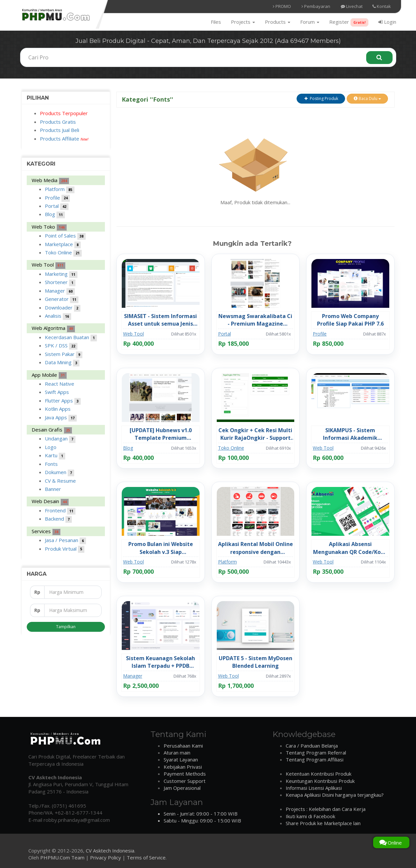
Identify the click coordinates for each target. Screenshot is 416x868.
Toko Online (63, 253)
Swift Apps (57, 392)
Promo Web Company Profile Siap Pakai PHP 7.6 (350, 320)
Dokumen (60, 473)
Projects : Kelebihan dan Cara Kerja (326, 809)
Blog (55, 215)
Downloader (63, 308)
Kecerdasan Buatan (71, 338)
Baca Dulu (367, 98)
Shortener (60, 283)
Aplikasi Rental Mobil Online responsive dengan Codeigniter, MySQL (256, 548)
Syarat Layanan (181, 759)
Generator (62, 299)
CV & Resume (60, 481)
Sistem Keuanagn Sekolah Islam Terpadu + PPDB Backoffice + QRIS (160, 662)
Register (349, 22)
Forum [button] (310, 22)
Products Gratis (58, 122)
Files (216, 22)
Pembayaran (316, 6)
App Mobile (49, 375)
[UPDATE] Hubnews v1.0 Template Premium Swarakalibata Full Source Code (161, 434)
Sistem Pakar (64, 354)
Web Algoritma (53, 328)
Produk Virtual (65, 549)
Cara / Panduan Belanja (312, 746)
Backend (58, 519)
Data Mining (62, 363)
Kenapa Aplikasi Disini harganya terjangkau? (335, 795)
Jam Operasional (182, 788)
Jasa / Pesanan (65, 541)
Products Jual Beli (60, 130)
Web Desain (50, 502)
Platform (60, 190)
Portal (57, 206)
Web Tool (49, 265)
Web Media (50, 181)
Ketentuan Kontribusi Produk (319, 774)
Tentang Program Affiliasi (315, 759)
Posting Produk (321, 98)
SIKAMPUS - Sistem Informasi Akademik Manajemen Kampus (350, 434)
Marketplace (63, 245)
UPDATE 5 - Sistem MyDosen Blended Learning (256, 662)
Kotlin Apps (58, 409)
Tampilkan (66, 627)
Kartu (55, 456)
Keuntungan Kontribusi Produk (320, 781)
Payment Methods (185, 774)
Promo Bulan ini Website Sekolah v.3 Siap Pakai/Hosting (161, 548)
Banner (53, 489)
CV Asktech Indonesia (110, 851)
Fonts (51, 464)
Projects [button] (243, 22)
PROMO (282, 6)
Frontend (60, 511)
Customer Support (185, 781)
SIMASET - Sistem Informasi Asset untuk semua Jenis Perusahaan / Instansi (160, 320)
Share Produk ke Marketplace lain (323, 823)
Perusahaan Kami (183, 746)
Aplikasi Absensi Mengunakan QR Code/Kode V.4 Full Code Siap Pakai (350, 548)
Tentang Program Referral (316, 753)
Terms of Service (146, 857)
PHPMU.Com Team (62, 857)
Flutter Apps (63, 401)
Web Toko (49, 227)
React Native (60, 384)
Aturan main (177, 753)
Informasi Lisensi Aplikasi (314, 788)
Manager (60, 291)
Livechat (352, 6)
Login (387, 22)
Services (46, 532)
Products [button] (278, 22)
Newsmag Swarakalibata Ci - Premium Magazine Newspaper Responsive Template (255, 320)
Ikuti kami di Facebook (310, 816)
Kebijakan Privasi (183, 767)
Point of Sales (65, 236)
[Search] (379, 58)
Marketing (61, 274)
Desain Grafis (52, 430)
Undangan (60, 439)
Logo (51, 447)
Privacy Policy (106, 857)
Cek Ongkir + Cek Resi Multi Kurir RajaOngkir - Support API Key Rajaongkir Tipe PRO (255, 434)
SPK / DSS (61, 346)
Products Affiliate (64, 139)
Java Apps (61, 418)
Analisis (58, 316)
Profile (57, 198)
